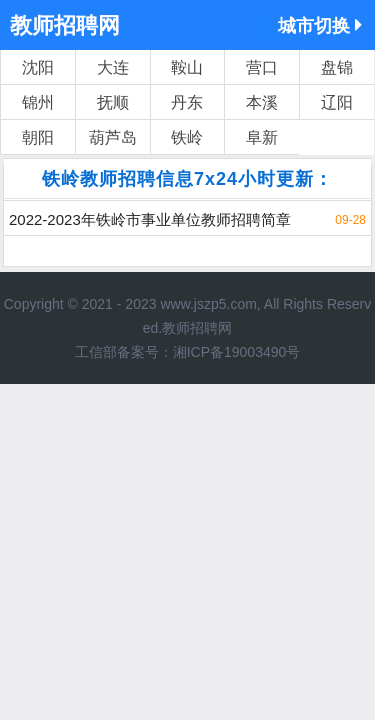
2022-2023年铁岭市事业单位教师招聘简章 (150, 219)
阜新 (262, 137)
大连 (113, 67)
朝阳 (38, 137)
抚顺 (113, 102)
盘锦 (337, 67)
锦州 (38, 102)
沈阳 (38, 67)
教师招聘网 (65, 25)
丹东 (187, 102)
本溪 (262, 102)
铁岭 (187, 137)
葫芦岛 (113, 137)
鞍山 (187, 67)
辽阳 (337, 102)
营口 (262, 67)
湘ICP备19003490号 (237, 352)
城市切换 (320, 25)
